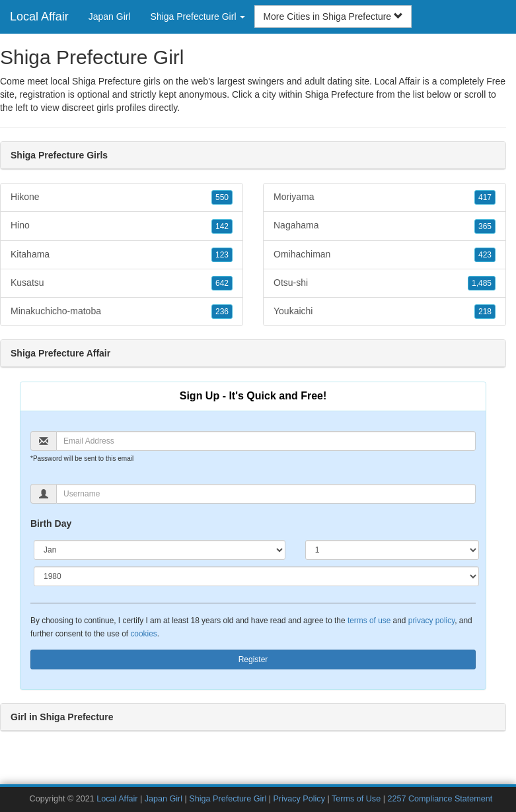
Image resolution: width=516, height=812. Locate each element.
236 (222, 312)
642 (222, 283)
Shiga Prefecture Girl (228, 799)
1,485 (482, 283)
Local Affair (39, 17)
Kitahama (122, 255)
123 (222, 255)
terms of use (369, 621)
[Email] (266, 441)
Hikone (122, 197)
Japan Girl (110, 17)
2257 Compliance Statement (440, 799)
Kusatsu (122, 283)
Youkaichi (385, 312)
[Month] (160, 550)
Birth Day (51, 524)
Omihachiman (385, 255)
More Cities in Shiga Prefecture (333, 17)
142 (222, 226)
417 (485, 197)
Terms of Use (356, 799)
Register (253, 660)
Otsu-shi (385, 283)
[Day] (392, 550)
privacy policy (431, 621)
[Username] (266, 494)
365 (485, 226)
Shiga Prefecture (339, 94)
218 (485, 312)
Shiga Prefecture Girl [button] (198, 17)
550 (222, 197)
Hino (122, 226)
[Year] (256, 576)
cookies (143, 634)
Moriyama (385, 197)
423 (485, 255)
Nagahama (385, 226)
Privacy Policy (299, 799)
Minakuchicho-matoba (122, 312)
